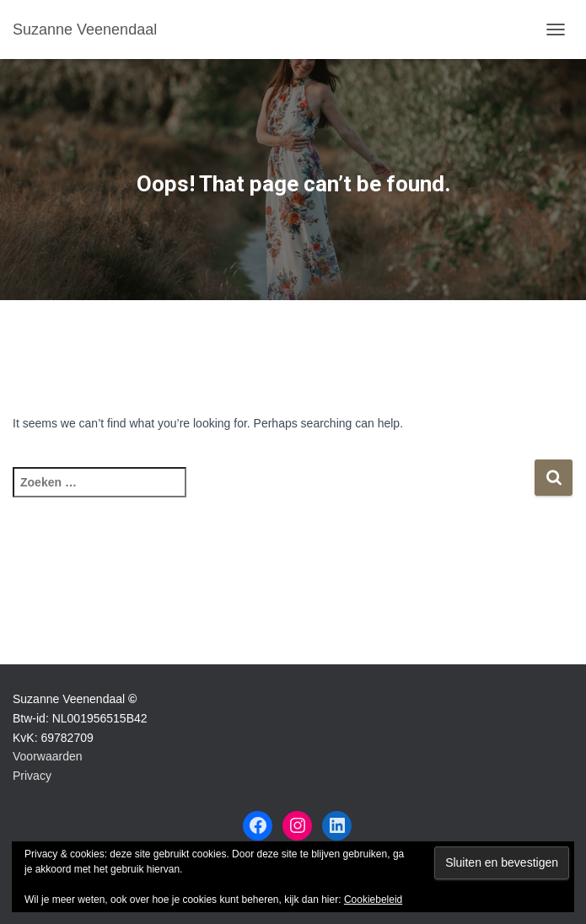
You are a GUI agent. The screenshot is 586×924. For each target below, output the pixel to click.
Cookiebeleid (373, 900)
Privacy (32, 776)
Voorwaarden (48, 756)
